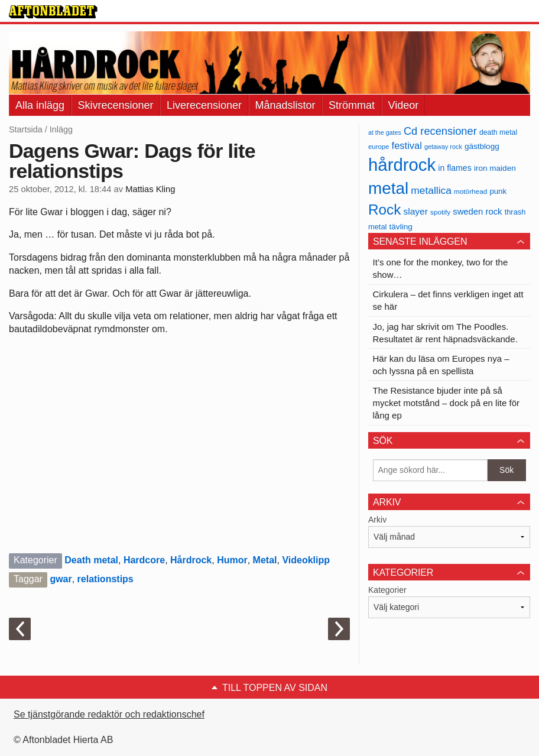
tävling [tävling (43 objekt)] (401, 227)
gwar (61, 579)
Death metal (91, 560)
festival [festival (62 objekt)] (407, 145)
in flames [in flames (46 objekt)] (454, 168)
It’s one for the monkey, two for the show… (441, 268)
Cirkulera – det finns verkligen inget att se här (448, 300)
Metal (265, 560)
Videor (404, 105)
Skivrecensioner (116, 105)
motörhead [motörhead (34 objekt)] (470, 191)
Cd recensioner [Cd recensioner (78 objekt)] (440, 131)
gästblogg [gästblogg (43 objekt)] (482, 146)
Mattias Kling (150, 189)
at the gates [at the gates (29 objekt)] (385, 132)
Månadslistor (285, 105)
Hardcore (144, 560)
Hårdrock (191, 560)
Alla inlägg (40, 105)
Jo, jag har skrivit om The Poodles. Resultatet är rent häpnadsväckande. (445, 333)
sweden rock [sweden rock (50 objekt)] (477, 212)
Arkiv (377, 520)
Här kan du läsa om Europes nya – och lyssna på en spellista (441, 365)
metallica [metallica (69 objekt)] (431, 190)
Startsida (26, 129)
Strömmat (352, 105)
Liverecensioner (204, 105)
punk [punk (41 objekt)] (498, 191)
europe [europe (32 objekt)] (379, 147)
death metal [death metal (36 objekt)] (498, 132)
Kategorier (387, 590)
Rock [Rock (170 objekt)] (384, 210)
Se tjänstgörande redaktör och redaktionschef (109, 714)
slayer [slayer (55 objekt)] (415, 211)
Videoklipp (306, 560)
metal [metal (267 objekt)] (388, 188)
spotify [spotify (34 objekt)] (440, 212)
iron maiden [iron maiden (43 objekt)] (495, 168)
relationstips (105, 579)
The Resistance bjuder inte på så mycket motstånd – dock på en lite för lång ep (446, 403)
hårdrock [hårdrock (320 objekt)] (402, 165)
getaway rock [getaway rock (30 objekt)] (443, 147)
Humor (232, 560)
